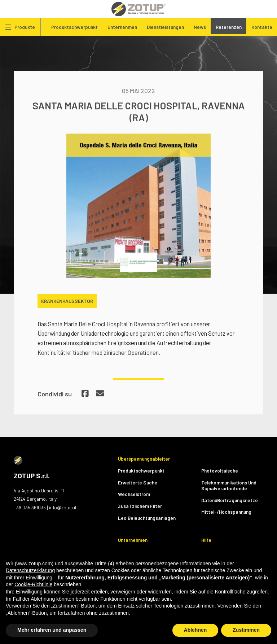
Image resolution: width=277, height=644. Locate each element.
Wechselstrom (134, 494)
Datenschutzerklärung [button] (30, 570)
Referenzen (229, 27)
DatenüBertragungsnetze (230, 500)
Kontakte (262, 27)
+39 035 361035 (30, 507)
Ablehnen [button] (195, 630)
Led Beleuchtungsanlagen (147, 518)
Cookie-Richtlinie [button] (33, 584)
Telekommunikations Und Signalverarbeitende (229, 485)
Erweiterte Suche (138, 482)
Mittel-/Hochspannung (226, 512)
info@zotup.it (63, 507)
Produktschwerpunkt (74, 27)
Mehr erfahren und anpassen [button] (52, 630)
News (200, 27)
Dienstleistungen (165, 27)
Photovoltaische (220, 471)
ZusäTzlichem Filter (140, 506)
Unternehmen (122, 27)
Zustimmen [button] (246, 630)
